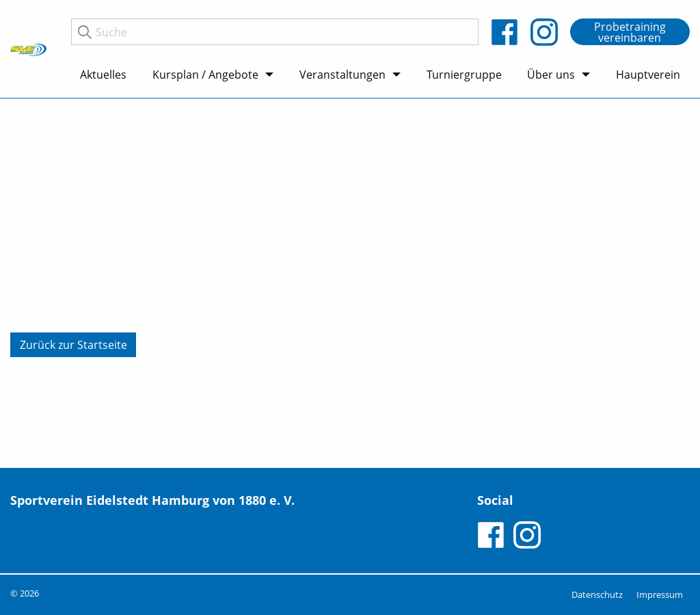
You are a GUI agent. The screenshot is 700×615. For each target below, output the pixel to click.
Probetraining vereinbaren (630, 32)
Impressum (660, 594)
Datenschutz (597, 594)
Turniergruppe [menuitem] (464, 75)
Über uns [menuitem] (551, 75)
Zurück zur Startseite (73, 345)
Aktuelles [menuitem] (103, 75)
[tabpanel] (350, 283)
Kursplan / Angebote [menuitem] (205, 75)
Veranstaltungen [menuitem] (342, 75)
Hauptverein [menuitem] (648, 75)
